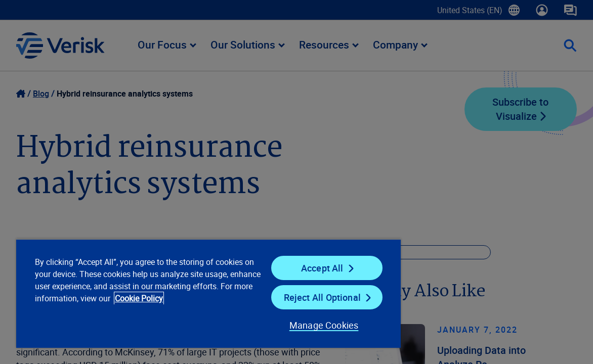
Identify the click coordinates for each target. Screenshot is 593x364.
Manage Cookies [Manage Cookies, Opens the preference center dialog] (288, 325)
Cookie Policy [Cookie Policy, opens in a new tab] (60, 310)
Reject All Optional (292, 297)
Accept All (292, 268)
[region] (188, 293)
